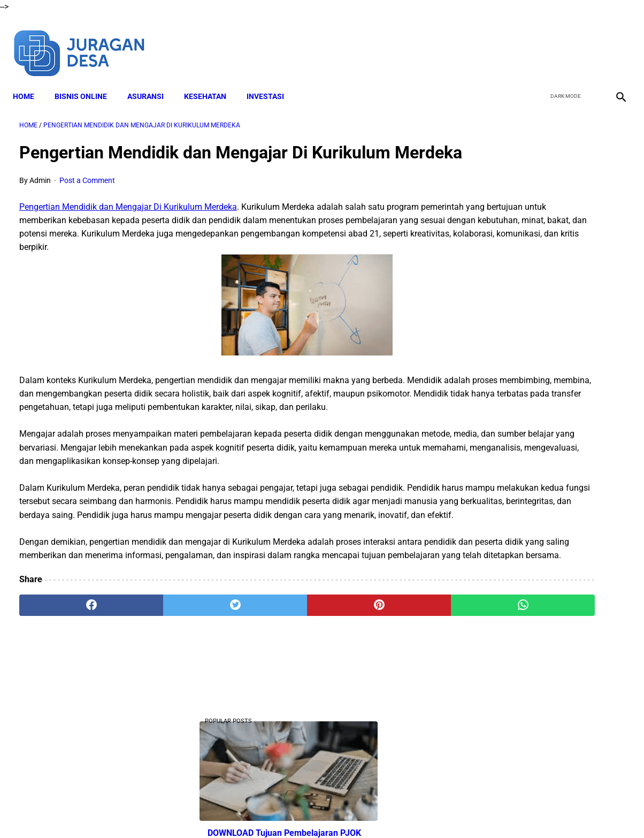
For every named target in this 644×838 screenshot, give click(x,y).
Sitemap (454, 811)
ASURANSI (152, 81)
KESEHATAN (212, 81)
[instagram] (613, 42)
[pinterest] (273, 691)
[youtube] (588, 42)
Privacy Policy (370, 811)
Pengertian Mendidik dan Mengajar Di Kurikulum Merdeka (128, 224)
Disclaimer (236, 811)
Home (30, 81)
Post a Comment (87, 199)
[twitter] (563, 42)
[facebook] (538, 42)
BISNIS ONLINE (87, 81)
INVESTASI (272, 81)
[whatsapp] (374, 691)
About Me (192, 811)
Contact (417, 811)
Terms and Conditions (300, 811)
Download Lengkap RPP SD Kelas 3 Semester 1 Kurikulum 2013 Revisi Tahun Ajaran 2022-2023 (539, 701)
